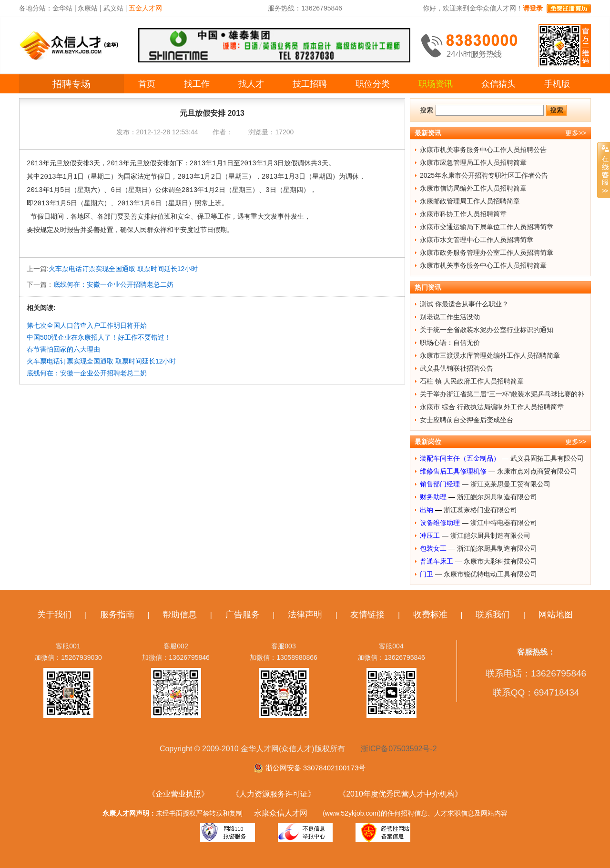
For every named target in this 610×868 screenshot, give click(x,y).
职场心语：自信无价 (450, 343)
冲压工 (430, 535)
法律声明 (305, 615)
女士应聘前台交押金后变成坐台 (467, 420)
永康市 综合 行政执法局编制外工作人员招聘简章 (492, 407)
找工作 (197, 84)
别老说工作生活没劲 (450, 317)
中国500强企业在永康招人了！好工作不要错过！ (99, 337)
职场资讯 (436, 84)
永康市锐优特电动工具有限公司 (490, 574)
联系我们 (493, 615)
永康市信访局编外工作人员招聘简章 (473, 188)
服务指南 (117, 615)
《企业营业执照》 (178, 794)
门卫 (427, 574)
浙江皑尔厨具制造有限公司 (497, 497)
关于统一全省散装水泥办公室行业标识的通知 (487, 330)
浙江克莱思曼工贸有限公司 (510, 484)
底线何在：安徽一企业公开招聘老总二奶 (113, 284)
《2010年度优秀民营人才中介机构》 (400, 794)
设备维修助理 (440, 523)
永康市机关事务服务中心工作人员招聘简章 (483, 265)
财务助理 (433, 497)
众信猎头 (498, 84)
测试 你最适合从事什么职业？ (464, 304)
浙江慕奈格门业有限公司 (480, 510)
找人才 (251, 84)
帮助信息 (180, 615)
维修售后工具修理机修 (453, 471)
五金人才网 (145, 8)
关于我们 (54, 615)
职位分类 (373, 84)
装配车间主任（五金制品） (460, 458)
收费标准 (430, 615)
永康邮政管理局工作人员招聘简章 (470, 201)
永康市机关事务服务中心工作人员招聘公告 (483, 150)
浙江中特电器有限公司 (504, 523)
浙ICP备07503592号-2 (399, 749)
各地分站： (36, 8)
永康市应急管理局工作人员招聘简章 (473, 162)
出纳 (427, 510)
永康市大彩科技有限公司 (500, 561)
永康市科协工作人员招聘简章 (463, 214)
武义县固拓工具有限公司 (547, 458)
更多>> (576, 133)
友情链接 (367, 615)
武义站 (113, 8)
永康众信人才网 (281, 813)
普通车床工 (437, 561)
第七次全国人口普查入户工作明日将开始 (87, 325)
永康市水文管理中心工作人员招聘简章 (477, 240)
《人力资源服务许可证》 (274, 794)
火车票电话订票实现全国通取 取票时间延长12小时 (123, 269)
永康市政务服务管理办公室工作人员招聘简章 (487, 252)
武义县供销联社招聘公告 (457, 368)
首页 (147, 84)
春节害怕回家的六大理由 (63, 349)
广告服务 (243, 615)
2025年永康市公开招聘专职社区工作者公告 (484, 175)
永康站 (88, 8)
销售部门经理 (440, 484)
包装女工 (433, 548)
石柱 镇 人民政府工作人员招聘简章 (472, 381)
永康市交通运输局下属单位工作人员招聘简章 (487, 227)
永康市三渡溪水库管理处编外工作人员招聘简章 (490, 355)
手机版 (557, 84)
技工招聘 (310, 84)
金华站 (62, 8)
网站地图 (556, 615)
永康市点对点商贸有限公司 (537, 471)
